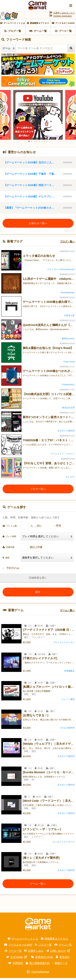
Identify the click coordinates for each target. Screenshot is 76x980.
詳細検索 (34, 580)
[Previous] (3, 117)
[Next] (73, 117)
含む (39, 528)
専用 (58, 528)
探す (38, 594)
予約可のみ (11, 570)
